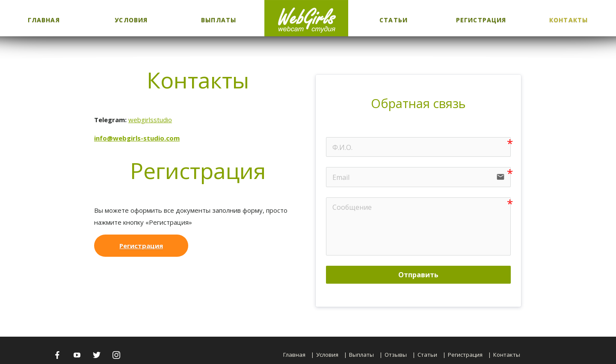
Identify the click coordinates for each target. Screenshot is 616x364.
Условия (131, 20)
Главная (44, 20)
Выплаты (219, 20)
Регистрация (481, 20)
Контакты (569, 20)
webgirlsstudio (150, 120)
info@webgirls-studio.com (137, 138)
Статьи (394, 20)
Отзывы (396, 355)
